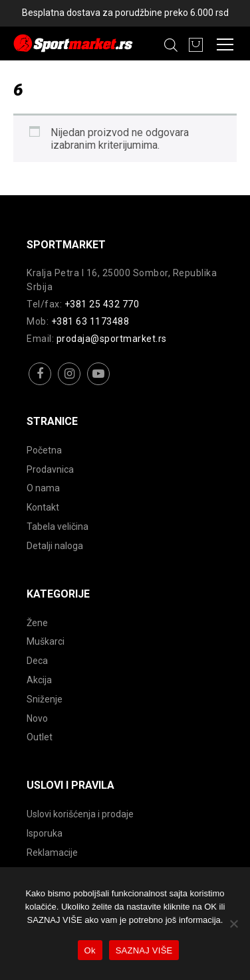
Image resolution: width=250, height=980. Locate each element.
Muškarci (46, 641)
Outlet (40, 737)
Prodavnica (50, 469)
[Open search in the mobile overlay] (171, 45)
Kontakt (43, 507)
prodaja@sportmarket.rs (112, 339)
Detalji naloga (55, 546)
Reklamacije (52, 853)
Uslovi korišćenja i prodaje (80, 814)
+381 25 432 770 (102, 304)
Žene (37, 623)
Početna (44, 450)
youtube (99, 384)
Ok (90, 950)
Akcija (39, 680)
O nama (43, 488)
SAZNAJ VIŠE (144, 950)
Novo (37, 718)
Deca (37, 661)
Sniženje (45, 699)
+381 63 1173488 (90, 321)
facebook (40, 384)
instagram (69, 384)
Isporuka (45, 833)
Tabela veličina (58, 527)
